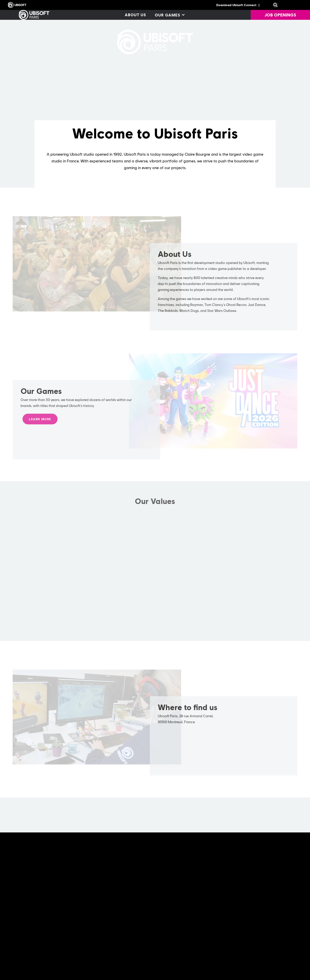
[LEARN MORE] (40, 421)
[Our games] (170, 15)
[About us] (135, 15)
